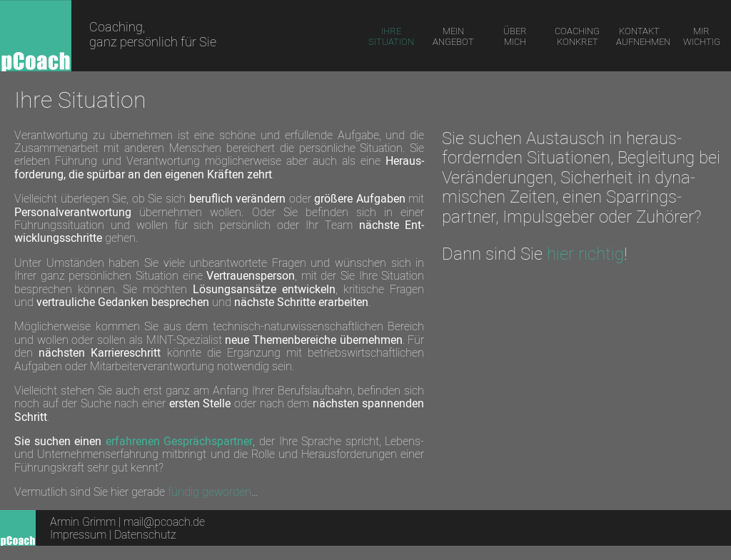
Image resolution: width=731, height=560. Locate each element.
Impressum (80, 534)
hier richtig (585, 253)
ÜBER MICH (515, 36)
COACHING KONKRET (577, 36)
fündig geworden (210, 492)
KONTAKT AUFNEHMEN (642, 36)
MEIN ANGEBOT (453, 36)
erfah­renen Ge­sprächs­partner (180, 441)
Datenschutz (145, 534)
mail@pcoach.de (164, 521)
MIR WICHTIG (702, 36)
